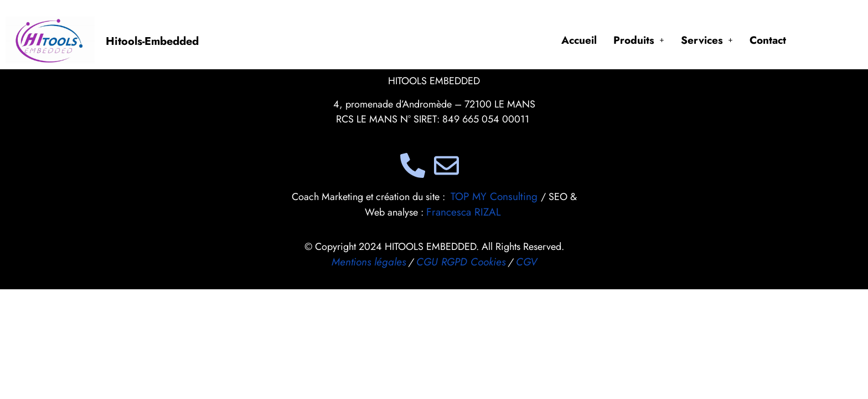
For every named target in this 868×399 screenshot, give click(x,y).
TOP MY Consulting (496, 196)
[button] (639, 40)
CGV (526, 262)
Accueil (579, 40)
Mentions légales (369, 262)
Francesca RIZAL (464, 212)
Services (707, 40)
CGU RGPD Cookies (461, 262)
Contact (768, 40)
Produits (639, 40)
